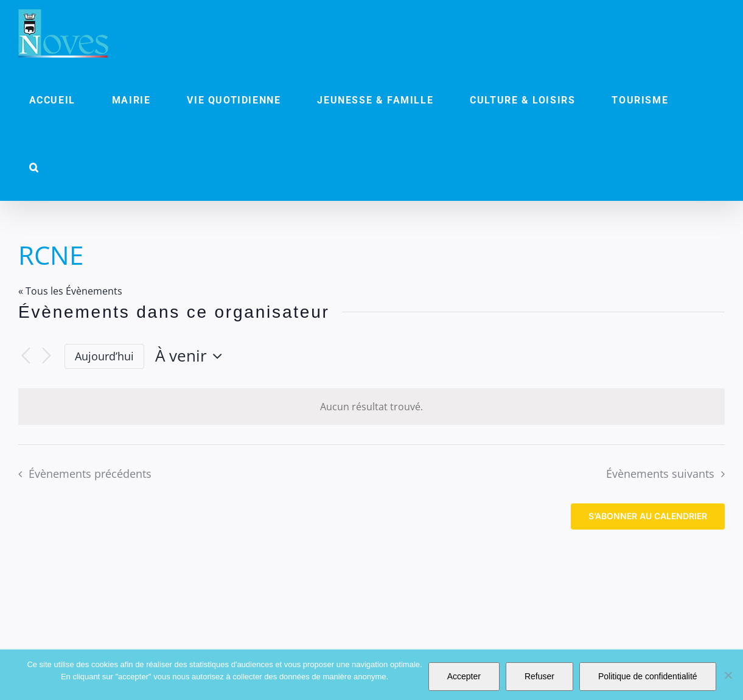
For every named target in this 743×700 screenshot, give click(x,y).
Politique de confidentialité (648, 676)
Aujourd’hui (104, 356)
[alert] (371, 407)
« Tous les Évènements (70, 291)
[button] (34, 167)
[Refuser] (728, 675)
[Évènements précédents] (26, 356)
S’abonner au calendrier (648, 516)
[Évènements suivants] (46, 356)
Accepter (464, 676)
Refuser (539, 676)
